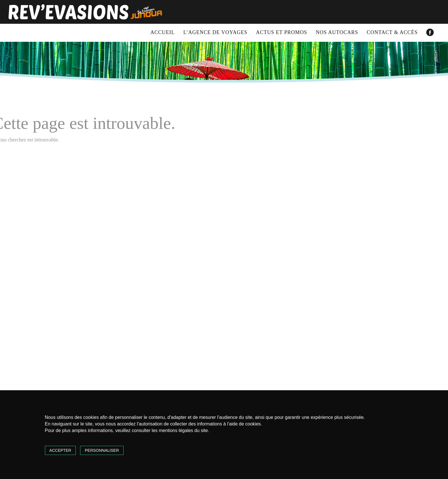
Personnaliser (102, 450)
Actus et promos (282, 32)
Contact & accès (392, 32)
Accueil (163, 32)
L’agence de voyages (215, 32)
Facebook (430, 32)
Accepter (60, 450)
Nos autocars (337, 32)
